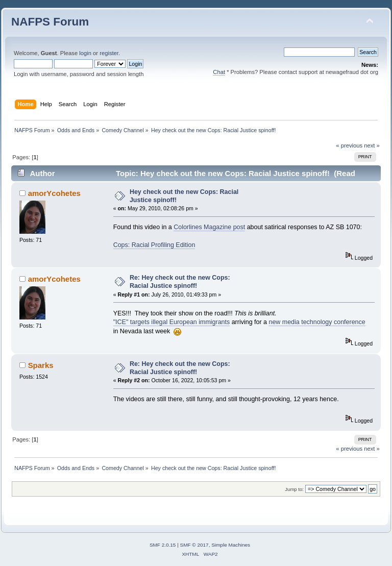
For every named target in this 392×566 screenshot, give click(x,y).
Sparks (41, 365)
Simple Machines (231, 545)
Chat (219, 72)
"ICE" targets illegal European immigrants (172, 322)
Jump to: (294, 489)
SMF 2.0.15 (163, 545)
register (109, 53)
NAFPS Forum (50, 22)
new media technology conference (317, 322)
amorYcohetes (54, 193)
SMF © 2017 (194, 545)
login (85, 53)
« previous (349, 145)
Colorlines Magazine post (209, 227)
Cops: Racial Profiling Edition (154, 245)
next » (372, 145)
